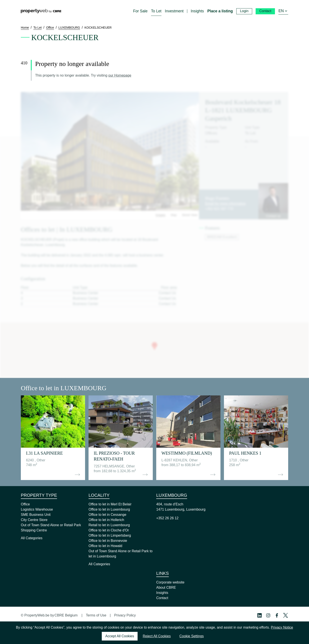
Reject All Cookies (157, 636)
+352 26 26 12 (167, 518)
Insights (162, 593)
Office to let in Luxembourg (109, 509)
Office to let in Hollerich (106, 520)
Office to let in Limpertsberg (110, 535)
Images (161, 215)
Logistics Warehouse (37, 509)
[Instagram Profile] (268, 615)
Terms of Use (96, 615)
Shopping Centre (34, 530)
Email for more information (225, 204)
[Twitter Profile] (286, 615)
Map (174, 215)
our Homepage (120, 75)
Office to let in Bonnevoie (108, 541)
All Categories (32, 538)
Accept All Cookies (120, 636)
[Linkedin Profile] (260, 615)
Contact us (273, 216)
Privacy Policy (125, 615)
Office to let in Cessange (107, 515)
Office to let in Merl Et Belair (110, 504)
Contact (162, 598)
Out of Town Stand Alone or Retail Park (51, 525)
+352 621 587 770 (219, 209)
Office (25, 504)
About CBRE (166, 587)
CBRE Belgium (66, 615)
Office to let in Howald (105, 546)
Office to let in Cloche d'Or (109, 530)
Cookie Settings (192, 636)
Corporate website (170, 582)
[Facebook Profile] (277, 615)
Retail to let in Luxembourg (109, 525)
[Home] (41, 11)
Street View (190, 215)
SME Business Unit (36, 515)
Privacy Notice (282, 627)
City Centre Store (34, 520)
